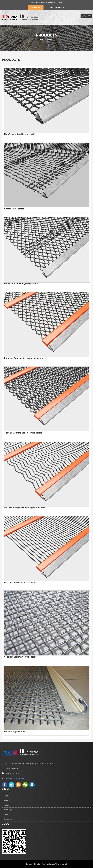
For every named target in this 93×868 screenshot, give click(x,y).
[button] (86, 16)
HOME (6, 796)
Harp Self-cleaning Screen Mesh (20, 582)
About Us (7, 801)
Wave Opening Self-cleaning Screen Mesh (25, 508)
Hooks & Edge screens (15, 732)
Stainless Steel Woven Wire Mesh (20, 657)
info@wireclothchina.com (15, 778)
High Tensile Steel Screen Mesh (19, 134)
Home (42, 40)
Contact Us (8, 819)
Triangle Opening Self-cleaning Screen (23, 433)
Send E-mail (36, 8)
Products (7, 805)
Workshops (8, 810)
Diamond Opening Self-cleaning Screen (24, 358)
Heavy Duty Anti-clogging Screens (21, 284)
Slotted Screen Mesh (14, 209)
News (6, 814)
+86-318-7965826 (56, 7)
